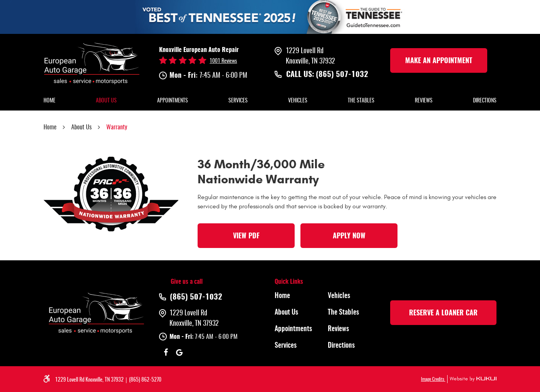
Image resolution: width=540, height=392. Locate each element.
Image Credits (433, 379)
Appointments (173, 101)
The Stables (361, 101)
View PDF (246, 236)
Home (49, 101)
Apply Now (349, 236)
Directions (485, 101)
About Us (106, 101)
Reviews (424, 101)
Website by (472, 379)
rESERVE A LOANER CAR (443, 313)
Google (179, 352)
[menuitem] (49, 101)
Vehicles (298, 101)
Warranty (117, 127)
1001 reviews (223, 61)
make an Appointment (439, 61)
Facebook (166, 352)
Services (238, 101)
